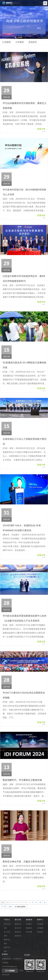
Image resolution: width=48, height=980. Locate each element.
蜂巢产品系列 (7, 942)
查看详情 (41, 130)
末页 (10, 907)
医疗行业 (18, 928)
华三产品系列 (7, 934)
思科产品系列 (7, 949)
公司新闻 (20, 42)
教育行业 (18, 924)
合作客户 (29, 924)
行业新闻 (7, 42)
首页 (3, 902)
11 (45, 902)
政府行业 (18, 936)
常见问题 (29, 932)
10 (40, 902)
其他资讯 (33, 42)
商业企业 (18, 932)
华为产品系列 (7, 926)
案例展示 (29, 928)
